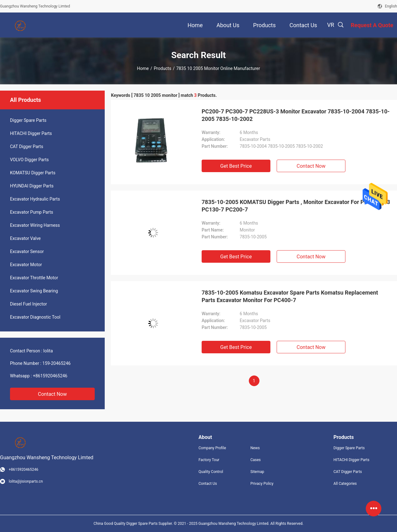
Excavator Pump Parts (32, 212)
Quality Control (211, 472)
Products (163, 68)
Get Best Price (236, 166)
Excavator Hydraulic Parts (35, 199)
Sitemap (257, 472)
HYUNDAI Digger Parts (32, 186)
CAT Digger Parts (27, 147)
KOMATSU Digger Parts (33, 173)
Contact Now (52, 394)
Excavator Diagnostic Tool (35, 317)
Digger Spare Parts (28, 120)
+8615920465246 (50, 376)
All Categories (345, 484)
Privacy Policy (262, 484)
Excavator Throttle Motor (34, 278)
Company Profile (212, 448)
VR (331, 25)
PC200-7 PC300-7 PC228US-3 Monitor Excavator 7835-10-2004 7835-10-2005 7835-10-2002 (296, 115)
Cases (256, 460)
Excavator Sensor (27, 251)
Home (143, 68)
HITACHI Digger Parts (31, 133)
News (255, 448)
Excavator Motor (26, 265)
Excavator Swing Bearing (34, 291)
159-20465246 (57, 363)
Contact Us (208, 484)
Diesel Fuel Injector (28, 304)
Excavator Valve (25, 238)
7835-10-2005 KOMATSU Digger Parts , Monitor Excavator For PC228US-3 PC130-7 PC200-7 (296, 206)
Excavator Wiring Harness (35, 225)
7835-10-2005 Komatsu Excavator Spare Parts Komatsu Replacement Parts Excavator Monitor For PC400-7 (290, 296)
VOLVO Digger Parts (29, 160)
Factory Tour (209, 460)
